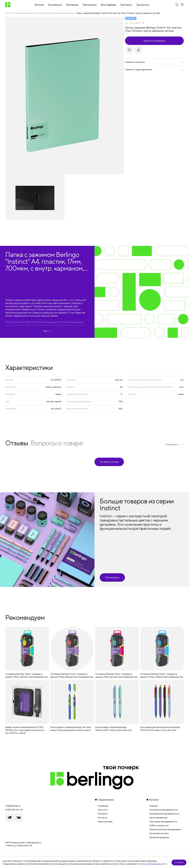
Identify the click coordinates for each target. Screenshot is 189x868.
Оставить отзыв (109, 462)
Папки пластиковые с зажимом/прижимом (55, 13)
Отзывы (17, 443)
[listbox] (175, 445)
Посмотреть (112, 577)
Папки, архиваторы (24, 13)
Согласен (179, 862)
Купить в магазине (154, 41)
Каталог (9, 13)
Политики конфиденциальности (151, 864)
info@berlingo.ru (13, 806)
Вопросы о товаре (57, 443)
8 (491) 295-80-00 (14, 810)
